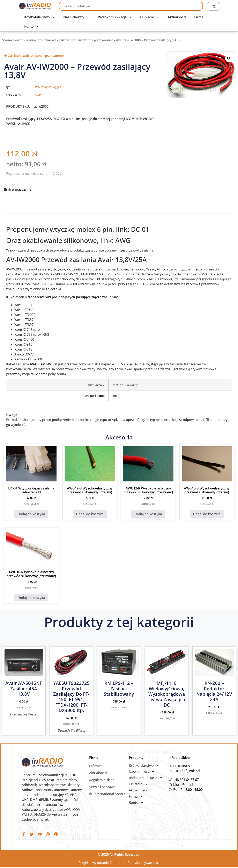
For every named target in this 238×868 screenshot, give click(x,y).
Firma (201, 17)
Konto (32, 27)
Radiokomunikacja (115, 17)
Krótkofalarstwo (40, 17)
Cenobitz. (117, 863)
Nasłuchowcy (76, 17)
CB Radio (150, 17)
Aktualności (177, 17)
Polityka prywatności (144, 863)
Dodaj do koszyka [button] (31, 514)
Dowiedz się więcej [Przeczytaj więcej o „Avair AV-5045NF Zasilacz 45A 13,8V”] (24, 714)
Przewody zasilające (48, 87)
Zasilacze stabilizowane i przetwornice (85, 40)
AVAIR (39, 95)
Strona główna (13, 40)
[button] (229, 58)
